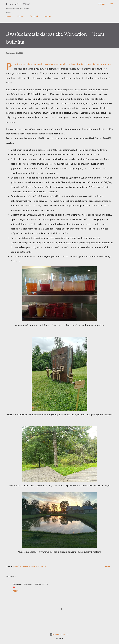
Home (8, 16)
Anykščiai (17, 566)
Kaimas (20, 16)
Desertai (48, 16)
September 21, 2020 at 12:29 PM (36, 584)
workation (41, 566)
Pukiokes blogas (18, 4)
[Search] (101, 4)
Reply (16, 591)
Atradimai (34, 16)
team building (28, 566)
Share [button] (107, 566)
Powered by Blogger (59, 634)
